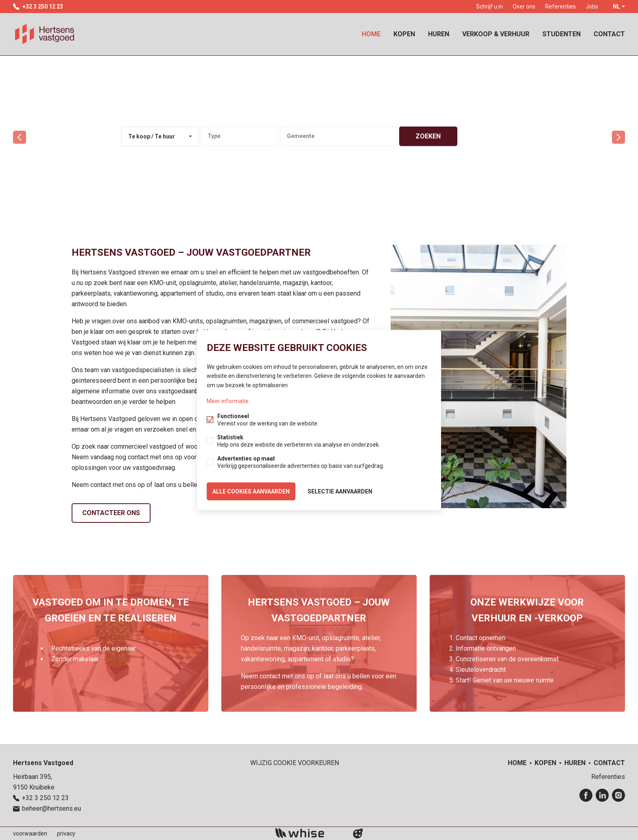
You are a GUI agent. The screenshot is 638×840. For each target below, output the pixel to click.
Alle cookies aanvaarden (251, 491)
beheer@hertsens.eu (51, 808)
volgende (618, 137)
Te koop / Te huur (152, 136)
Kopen (404, 34)
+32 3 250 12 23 (43, 7)
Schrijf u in (489, 7)
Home (371, 34)
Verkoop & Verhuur (496, 34)
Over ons (524, 7)
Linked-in (602, 795)
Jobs (592, 7)
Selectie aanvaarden (340, 491)
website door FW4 (358, 833)
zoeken (428, 136)
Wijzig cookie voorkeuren (295, 763)
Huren (439, 34)
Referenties (560, 7)
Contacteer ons (111, 513)
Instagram (618, 795)
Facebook (586, 795)
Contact (609, 34)
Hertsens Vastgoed (43, 763)
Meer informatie (228, 401)
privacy (66, 833)
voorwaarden (30, 833)
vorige (20, 137)
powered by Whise (309, 833)
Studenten (562, 34)
